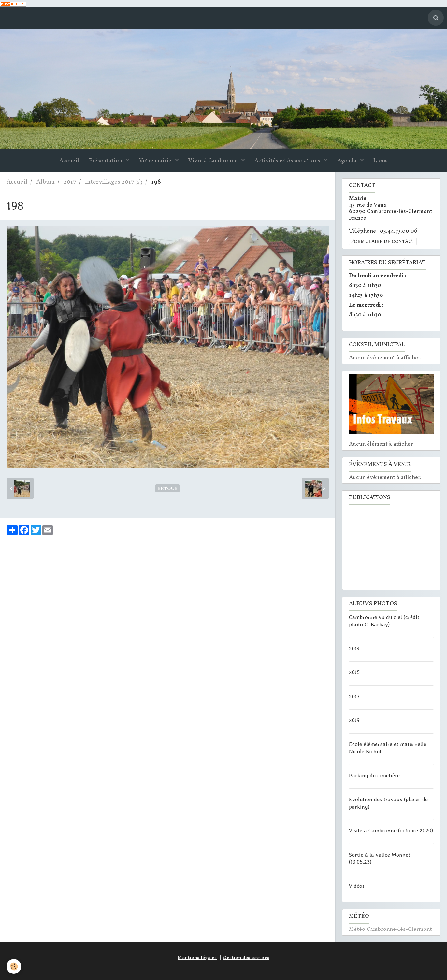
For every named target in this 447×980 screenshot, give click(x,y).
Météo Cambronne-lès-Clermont (390, 929)
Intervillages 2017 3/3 (114, 182)
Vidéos (357, 886)
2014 (354, 648)
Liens (381, 160)
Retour (167, 488)
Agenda (347, 160)
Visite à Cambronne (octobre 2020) (391, 830)
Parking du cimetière (374, 775)
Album (45, 182)
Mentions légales (197, 958)
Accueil (69, 160)
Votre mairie (156, 160)
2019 (354, 720)
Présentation (106, 160)
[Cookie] (14, 966)
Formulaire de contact (383, 241)
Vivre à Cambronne (214, 160)
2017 (70, 182)
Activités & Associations (288, 160)
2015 (354, 672)
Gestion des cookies (246, 958)
